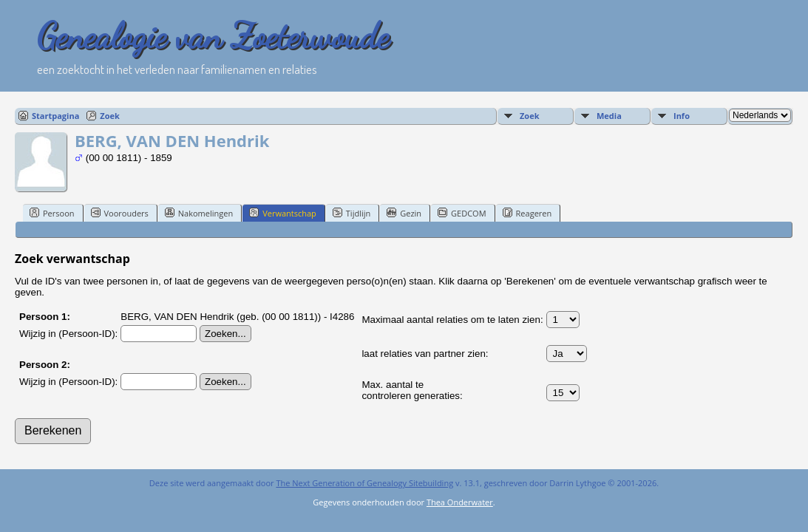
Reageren (527, 213)
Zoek (110, 116)
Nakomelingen (199, 213)
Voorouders (120, 213)
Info (682, 116)
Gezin (404, 213)
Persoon (52, 213)
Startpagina (55, 116)
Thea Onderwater (460, 502)
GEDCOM (462, 213)
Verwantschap (283, 213)
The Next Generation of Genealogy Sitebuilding (364, 483)
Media (609, 116)
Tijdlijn (352, 213)
